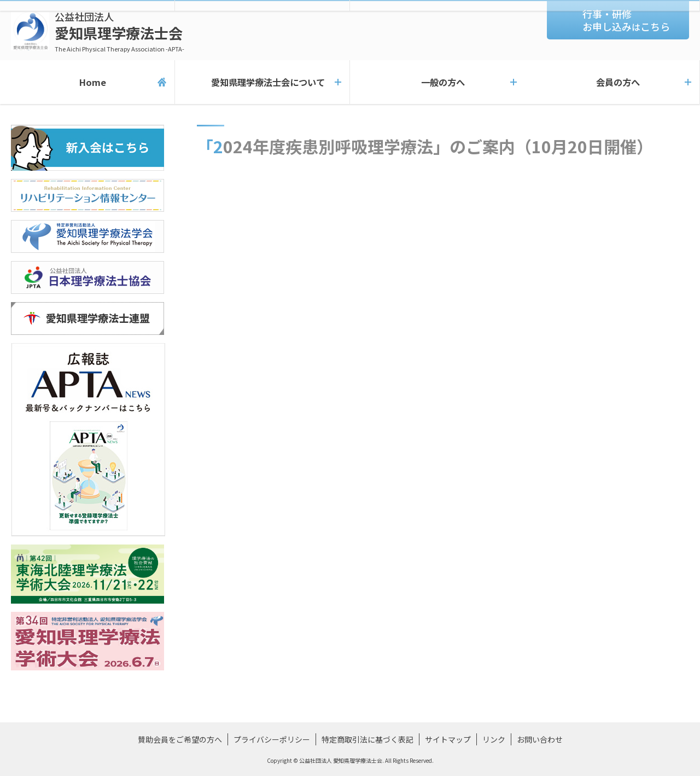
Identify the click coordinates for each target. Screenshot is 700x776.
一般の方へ (437, 82)
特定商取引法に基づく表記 (367, 739)
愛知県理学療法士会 (119, 31)
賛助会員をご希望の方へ (180, 739)
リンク (494, 739)
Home (87, 82)
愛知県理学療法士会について (262, 82)
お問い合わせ (540, 739)
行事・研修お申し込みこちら (626, 20)
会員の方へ (612, 82)
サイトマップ (448, 739)
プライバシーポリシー (272, 739)
